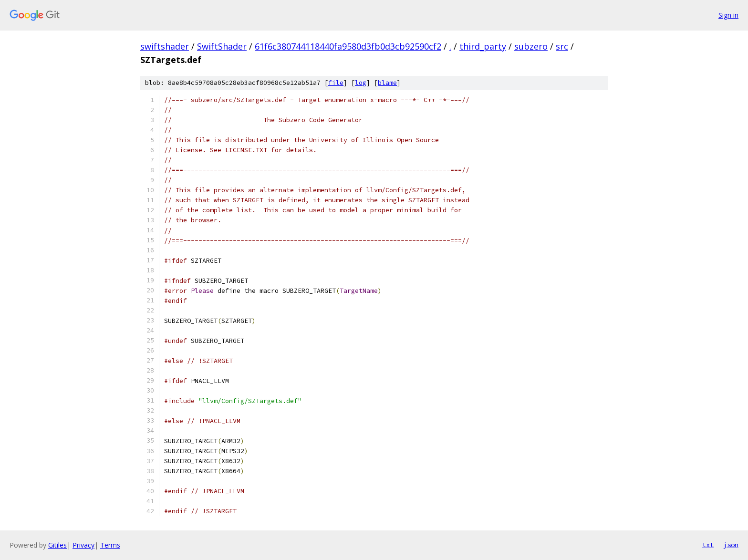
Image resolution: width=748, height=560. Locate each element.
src (562, 46)
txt (708, 545)
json (731, 545)
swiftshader (165, 46)
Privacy (83, 545)
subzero (531, 46)
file (336, 83)
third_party (483, 46)
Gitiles (57, 545)
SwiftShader (222, 46)
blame (387, 83)
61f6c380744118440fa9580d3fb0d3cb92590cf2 (348, 46)
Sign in (728, 15)
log (361, 83)
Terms (110, 545)
